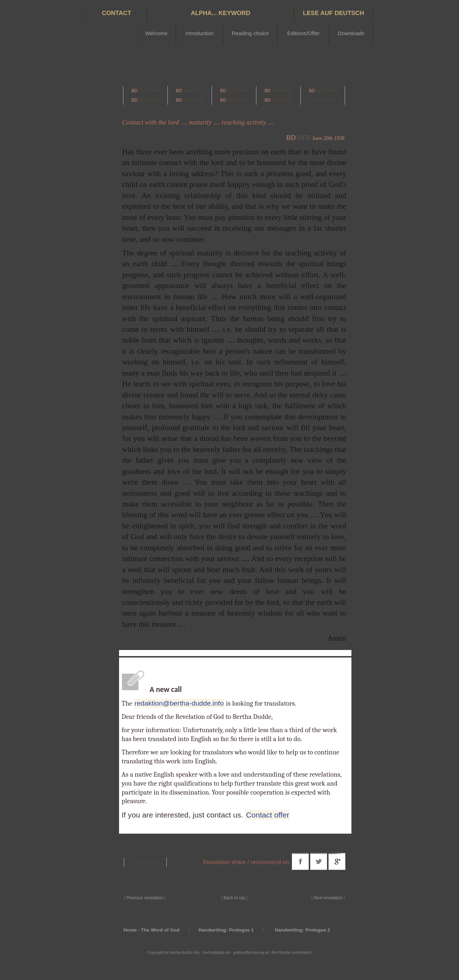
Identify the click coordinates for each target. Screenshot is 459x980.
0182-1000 (145, 91)
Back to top (234, 898)
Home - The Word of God (152, 930)
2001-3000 (234, 91)
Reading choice (250, 33)
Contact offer (268, 815)
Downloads (351, 33)
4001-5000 (323, 91)
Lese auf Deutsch (333, 13)
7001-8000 (234, 100)
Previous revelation (145, 898)
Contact (117, 13)
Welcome (156, 33)
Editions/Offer (304, 33)
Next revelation (328, 898)
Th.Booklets (323, 100)
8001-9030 (278, 100)
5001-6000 (145, 100)
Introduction (199, 33)
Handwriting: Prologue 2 (302, 930)
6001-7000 (190, 100)
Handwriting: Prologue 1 (226, 930)
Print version (145, 862)
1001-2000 (190, 91)
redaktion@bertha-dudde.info (179, 703)
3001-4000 (278, 91)
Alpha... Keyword (221, 13)
